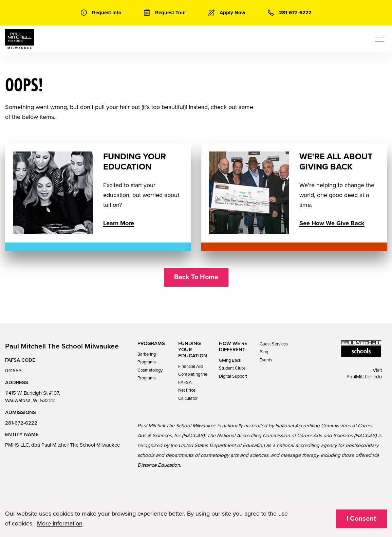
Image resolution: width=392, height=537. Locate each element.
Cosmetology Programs (150, 374)
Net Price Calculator (188, 394)
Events (266, 360)
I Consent (361, 519)
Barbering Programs (147, 358)
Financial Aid (190, 366)
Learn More (119, 223)
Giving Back (230, 360)
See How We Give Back (332, 223)
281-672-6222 (21, 423)
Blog (264, 352)
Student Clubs (232, 368)
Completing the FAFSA (193, 378)
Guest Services (274, 344)
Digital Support (233, 376)
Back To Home (196, 277)
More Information (60, 523)
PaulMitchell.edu (364, 377)
